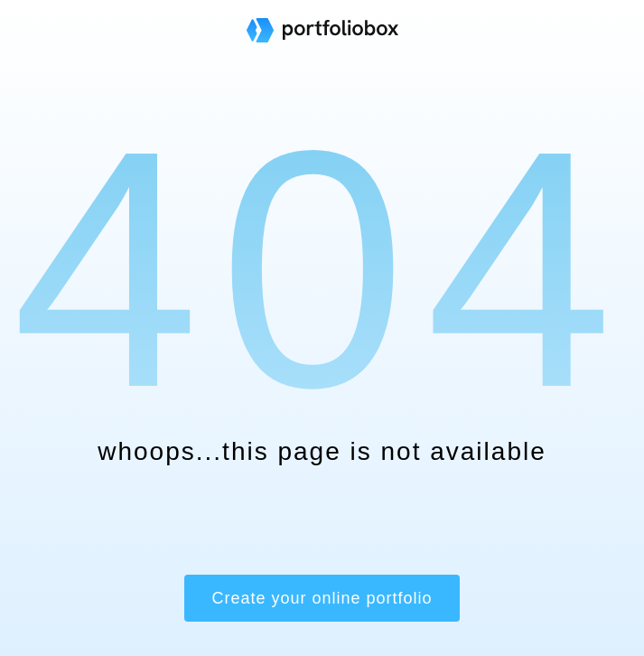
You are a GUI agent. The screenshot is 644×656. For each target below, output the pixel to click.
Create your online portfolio (322, 598)
